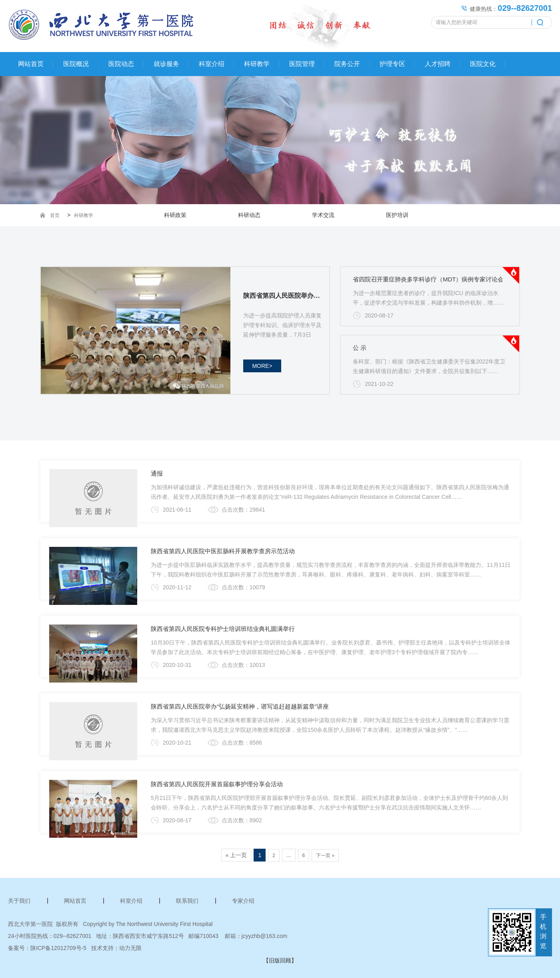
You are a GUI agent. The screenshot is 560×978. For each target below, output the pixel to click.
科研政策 (175, 215)
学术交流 (323, 215)
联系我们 (187, 901)
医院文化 (483, 64)
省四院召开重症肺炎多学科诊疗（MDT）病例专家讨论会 (428, 279)
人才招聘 (438, 64)
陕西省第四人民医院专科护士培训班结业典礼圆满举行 (223, 629)
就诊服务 (166, 64)
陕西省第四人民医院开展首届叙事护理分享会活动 (217, 784)
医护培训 (397, 215)
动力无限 (130, 948)
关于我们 (19, 901)
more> (262, 366)
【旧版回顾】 (280, 960)
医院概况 (76, 64)
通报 (157, 473)
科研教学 (257, 64)
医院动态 (121, 64)
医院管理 (302, 64)
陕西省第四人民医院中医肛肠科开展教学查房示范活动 (223, 551)
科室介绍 (212, 64)
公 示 (360, 348)
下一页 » (325, 855)
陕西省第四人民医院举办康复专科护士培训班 (284, 296)
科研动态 (249, 215)
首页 (55, 215)
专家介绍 (243, 901)
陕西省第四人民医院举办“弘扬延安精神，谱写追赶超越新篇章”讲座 (240, 706)
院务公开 (347, 64)
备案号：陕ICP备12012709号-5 (47, 948)
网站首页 (31, 64)
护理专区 (392, 64)
